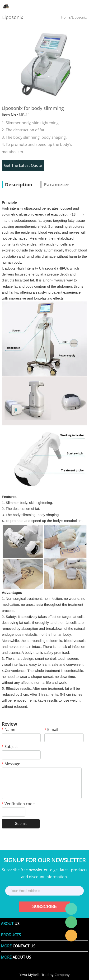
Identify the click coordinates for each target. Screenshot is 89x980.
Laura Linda (71, 936)
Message (11, 764)
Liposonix (79, 17)
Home (66, 17)
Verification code (18, 804)
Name (8, 730)
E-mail (51, 730)
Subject (10, 747)
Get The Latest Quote (23, 165)
